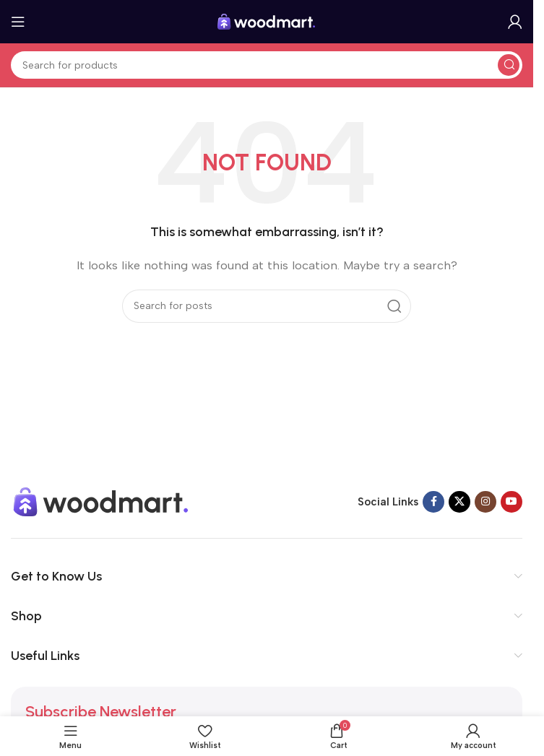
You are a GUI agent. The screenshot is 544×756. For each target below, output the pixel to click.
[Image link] (101, 500)
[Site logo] (267, 21)
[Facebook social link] (433, 502)
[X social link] (459, 502)
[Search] (267, 65)
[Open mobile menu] (18, 22)
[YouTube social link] (511, 502)
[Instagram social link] (485, 502)
